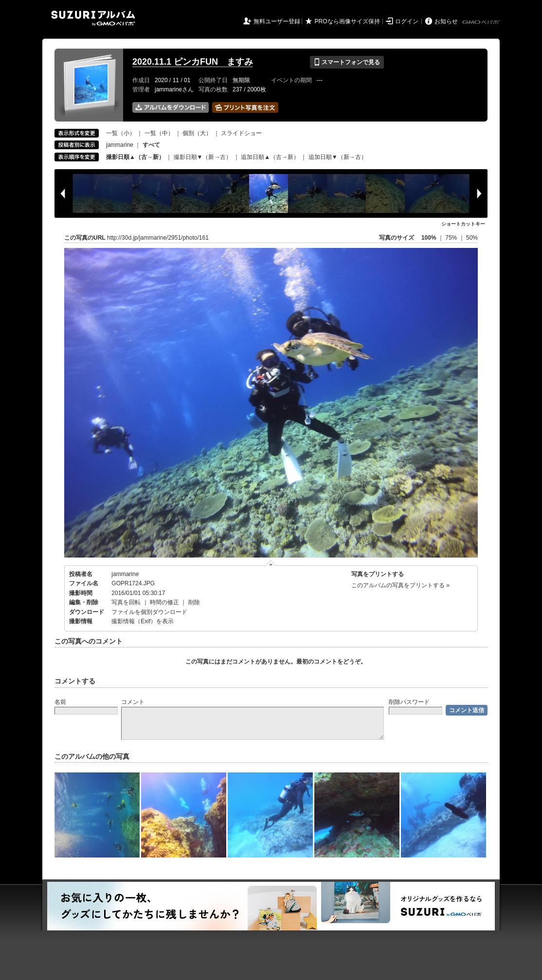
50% (472, 238)
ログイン (407, 21)
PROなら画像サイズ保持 (347, 21)
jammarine (120, 145)
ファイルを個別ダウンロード (149, 612)
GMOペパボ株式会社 (482, 22)
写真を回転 (126, 602)
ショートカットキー (463, 224)
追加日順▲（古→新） (270, 157)
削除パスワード (409, 702)
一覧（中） (159, 133)
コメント (133, 702)
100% (429, 238)
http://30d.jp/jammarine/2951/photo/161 (158, 238)
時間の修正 (164, 602)
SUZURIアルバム (93, 18)
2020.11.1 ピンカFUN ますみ (193, 62)
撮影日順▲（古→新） (135, 157)
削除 (194, 602)
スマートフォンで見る (347, 62)
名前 (60, 702)
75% (452, 238)
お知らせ (446, 21)
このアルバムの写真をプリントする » (400, 585)
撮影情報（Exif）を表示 (143, 621)
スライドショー (241, 133)
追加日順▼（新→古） (338, 157)
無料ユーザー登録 (277, 21)
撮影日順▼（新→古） (203, 157)
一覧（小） (121, 133)
